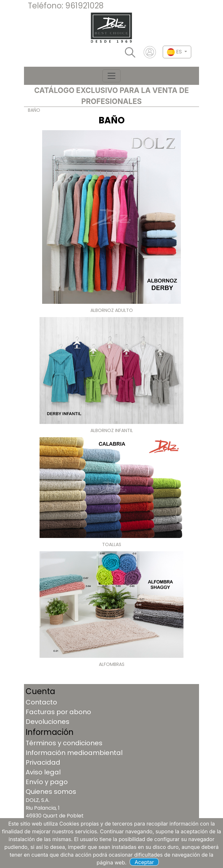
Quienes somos (51, 792)
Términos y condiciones (64, 743)
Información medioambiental (74, 753)
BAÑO (34, 110)
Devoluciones (47, 722)
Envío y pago (47, 782)
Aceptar (144, 862)
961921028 (84, 6)
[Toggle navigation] (111, 76)
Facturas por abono (58, 712)
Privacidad (43, 762)
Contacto (41, 702)
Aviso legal (43, 772)
